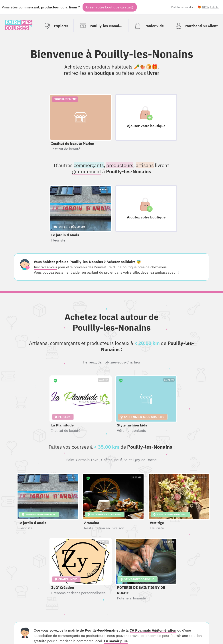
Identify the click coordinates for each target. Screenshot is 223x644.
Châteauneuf (111, 460)
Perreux (90, 362)
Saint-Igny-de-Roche (140, 460)
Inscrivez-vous (45, 267)
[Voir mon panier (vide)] (149, 26)
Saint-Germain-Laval (83, 460)
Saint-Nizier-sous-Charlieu (119, 362)
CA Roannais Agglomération (153, 630)
